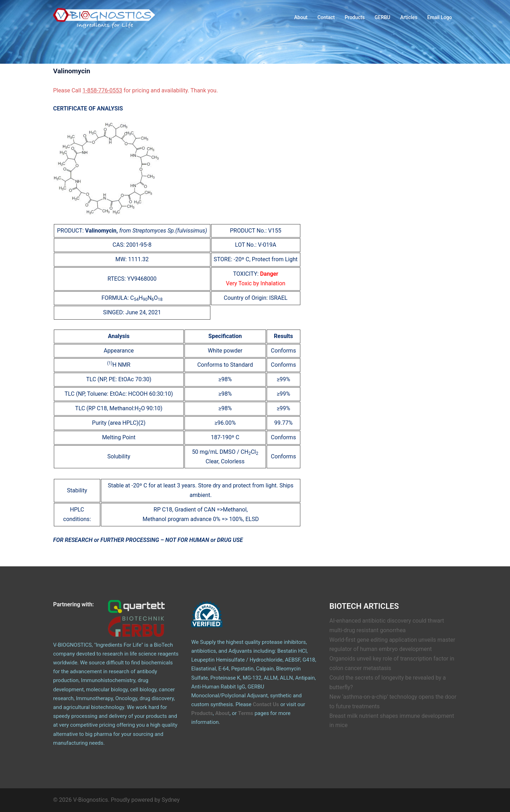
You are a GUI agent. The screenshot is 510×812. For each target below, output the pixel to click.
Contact (326, 17)
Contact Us (266, 704)
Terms (246, 713)
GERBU (382, 17)
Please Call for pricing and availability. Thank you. (135, 90)
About (301, 17)
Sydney (171, 800)
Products (355, 17)
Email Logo (440, 17)
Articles (409, 17)
